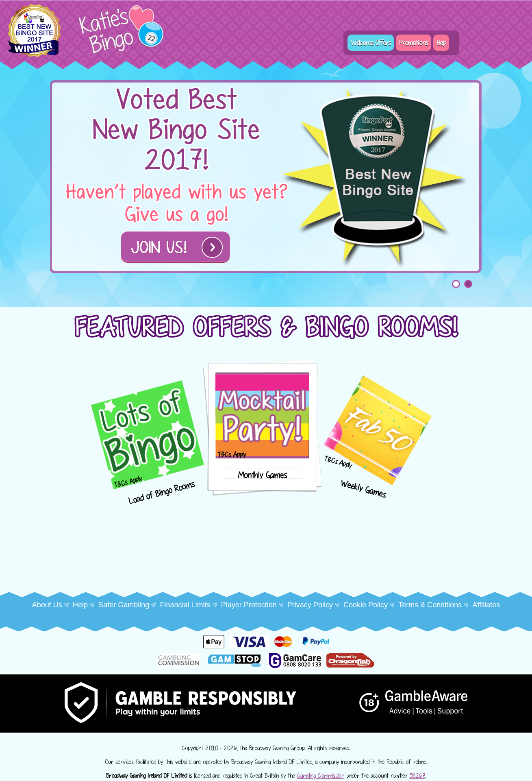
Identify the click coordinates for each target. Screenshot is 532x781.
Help (441, 43)
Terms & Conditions (430, 605)
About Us (47, 605)
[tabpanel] (266, 176)
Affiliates (486, 605)
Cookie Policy (366, 605)
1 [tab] (456, 284)
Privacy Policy (310, 605)
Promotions (414, 43)
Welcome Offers (371, 43)
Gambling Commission (321, 776)
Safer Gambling (124, 605)
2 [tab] (468, 284)
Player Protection (249, 605)
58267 (417, 776)
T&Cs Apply (128, 482)
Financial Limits (185, 605)
